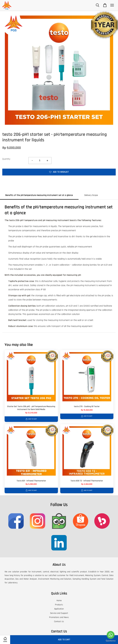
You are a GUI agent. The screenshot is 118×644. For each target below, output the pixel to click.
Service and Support (59, 613)
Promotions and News (59, 617)
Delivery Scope (91, 195)
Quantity (6, 159)
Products (59, 605)
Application (59, 609)
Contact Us (59, 621)
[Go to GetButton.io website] (111, 641)
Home (59, 601)
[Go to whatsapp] (111, 635)
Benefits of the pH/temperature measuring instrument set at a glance (39, 195)
